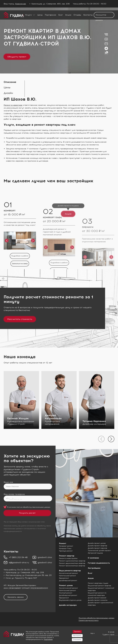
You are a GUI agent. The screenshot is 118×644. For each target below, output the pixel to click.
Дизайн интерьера (68, 605)
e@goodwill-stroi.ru (19, 563)
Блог (61, 15)
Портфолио (50, 15)
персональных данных (41, 507)
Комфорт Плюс (65, 548)
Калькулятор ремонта (101, 16)
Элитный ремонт (66, 593)
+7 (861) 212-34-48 (18, 557)
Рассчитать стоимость (20, 319)
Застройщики (94, 568)
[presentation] (101, 439)
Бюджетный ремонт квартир (99, 586)
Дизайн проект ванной (97, 598)
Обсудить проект (17, 57)
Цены (40, 15)
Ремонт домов (66, 585)
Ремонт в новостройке (68, 558)
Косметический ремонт (68, 573)
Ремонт (63, 543)
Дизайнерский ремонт (68, 581)
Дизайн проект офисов (97, 548)
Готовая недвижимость (99, 563)
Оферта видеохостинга (88, 620)
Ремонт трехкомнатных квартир (72, 566)
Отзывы (77, 15)
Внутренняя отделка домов (70, 600)
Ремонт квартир (67, 556)
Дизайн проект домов (97, 543)
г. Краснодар (10, 572)
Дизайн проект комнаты (98, 600)
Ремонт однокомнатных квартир (72, 561)
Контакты (88, 15)
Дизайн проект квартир (97, 546)
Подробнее (48, 639)
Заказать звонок (16, 597)
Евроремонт (64, 578)
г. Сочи (7, 578)
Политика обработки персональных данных (96, 618)
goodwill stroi (45, 557)
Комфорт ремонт (66, 546)
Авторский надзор (95, 553)
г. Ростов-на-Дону (13, 575)
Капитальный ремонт (67, 576)
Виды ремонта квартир (70, 571)
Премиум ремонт (66, 551)
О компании (93, 558)
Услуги (28, 15)
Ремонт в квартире (13, 105)
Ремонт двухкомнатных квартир (72, 563)
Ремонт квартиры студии (98, 583)
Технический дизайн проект (99, 551)
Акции (68, 15)
